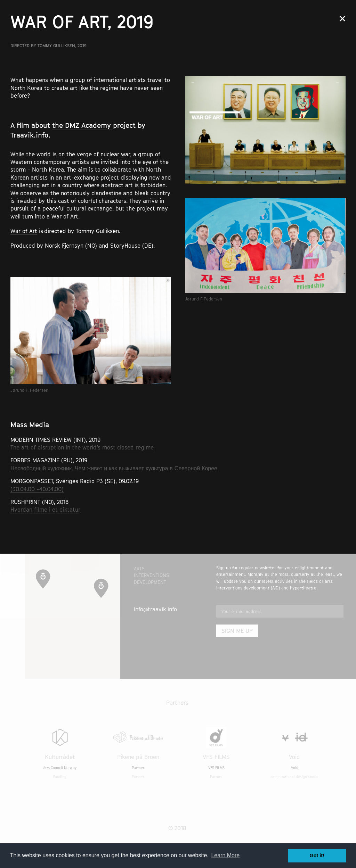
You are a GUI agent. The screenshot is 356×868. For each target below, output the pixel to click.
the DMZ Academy (83, 125)
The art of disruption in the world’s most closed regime (82, 447)
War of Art (24, 231)
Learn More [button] (225, 855)
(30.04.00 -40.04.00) (37, 489)
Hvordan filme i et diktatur (45, 510)
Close (342, 19)
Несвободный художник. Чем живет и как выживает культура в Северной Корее (114, 468)
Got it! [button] (317, 855)
